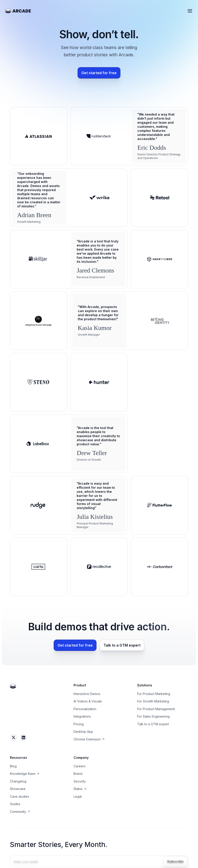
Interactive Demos (87, 694)
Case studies (20, 796)
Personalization (85, 709)
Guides (15, 804)
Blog (13, 766)
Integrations (82, 716)
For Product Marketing (154, 694)
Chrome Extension (87, 739)
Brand (78, 774)
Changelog (18, 781)
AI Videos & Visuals (88, 701)
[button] (190, 11)
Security (80, 781)
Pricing (79, 724)
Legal (78, 796)
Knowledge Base (23, 774)
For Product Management (156, 709)
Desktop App (83, 732)
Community (18, 812)
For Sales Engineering (153, 716)
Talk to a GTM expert (153, 724)
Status (78, 789)
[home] (18, 11)
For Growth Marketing (153, 701)
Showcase (18, 789)
